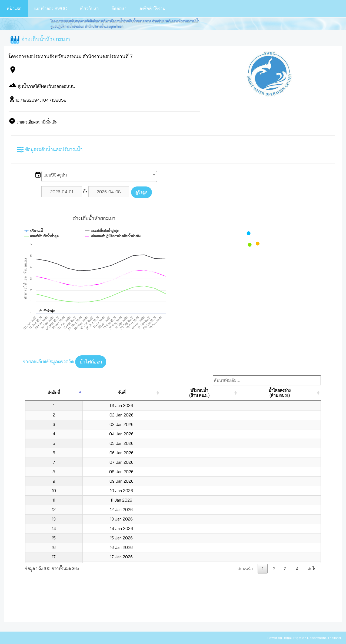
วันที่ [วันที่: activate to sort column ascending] (122, 393)
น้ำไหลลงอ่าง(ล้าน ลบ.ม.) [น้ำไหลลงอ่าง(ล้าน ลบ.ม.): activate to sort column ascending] (280, 393)
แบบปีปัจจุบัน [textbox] (55, 175)
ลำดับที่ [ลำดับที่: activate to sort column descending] (54, 393)
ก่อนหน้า (245, 569)
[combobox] (99, 176)
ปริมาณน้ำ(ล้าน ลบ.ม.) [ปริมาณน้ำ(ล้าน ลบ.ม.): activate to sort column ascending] (199, 393)
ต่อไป (312, 569)
